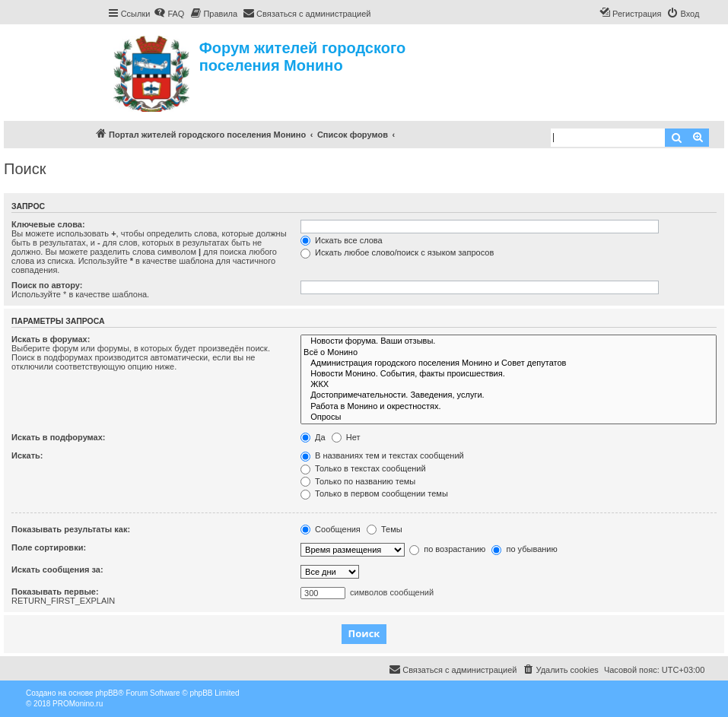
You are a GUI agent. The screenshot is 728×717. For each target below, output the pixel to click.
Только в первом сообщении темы (374, 493)
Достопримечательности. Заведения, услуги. (509, 395)
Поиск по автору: (47, 285)
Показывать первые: (55, 592)
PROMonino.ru (78, 704)
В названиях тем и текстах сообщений (382, 455)
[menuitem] (169, 14)
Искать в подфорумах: (59, 437)
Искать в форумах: (51, 339)
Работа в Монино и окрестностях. (509, 407)
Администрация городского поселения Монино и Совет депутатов (509, 363)
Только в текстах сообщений (363, 468)
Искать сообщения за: (57, 569)
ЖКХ (509, 385)
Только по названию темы (358, 481)
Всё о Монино (509, 353)
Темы (385, 529)
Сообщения (331, 529)
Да (313, 437)
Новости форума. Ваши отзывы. (509, 341)
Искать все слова (342, 240)
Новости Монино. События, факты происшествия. (509, 374)
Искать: (27, 455)
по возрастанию (447, 549)
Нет (346, 437)
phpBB (106, 693)
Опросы (509, 417)
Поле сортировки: (49, 547)
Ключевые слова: (48, 224)
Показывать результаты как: (71, 529)
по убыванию (524, 549)
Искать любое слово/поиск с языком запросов (397, 252)
